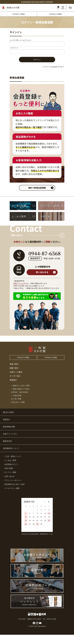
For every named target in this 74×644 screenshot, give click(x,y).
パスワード (14, 48)
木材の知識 (9, 468)
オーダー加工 (15, 376)
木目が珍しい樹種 (18, 402)
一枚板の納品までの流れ (20, 389)
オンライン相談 (10, 472)
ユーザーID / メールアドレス (20, 40)
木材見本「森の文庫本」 (20, 392)
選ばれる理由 (8, 412)
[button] (70, 8)
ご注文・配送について (13, 456)
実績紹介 (13, 380)
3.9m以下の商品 (19, 14)
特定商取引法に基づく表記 (14, 484)
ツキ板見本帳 (16, 395)
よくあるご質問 (10, 460)
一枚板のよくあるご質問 (20, 385)
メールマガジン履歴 (12, 488)
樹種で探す (14, 368)
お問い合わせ (9, 476)
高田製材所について (11, 448)
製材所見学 (7, 441)
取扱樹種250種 (9, 427)
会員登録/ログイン (11, 464)
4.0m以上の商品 (56, 14)
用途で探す (14, 364)
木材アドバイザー (20, 283)
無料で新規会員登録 (37, 188)
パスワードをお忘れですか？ (53, 67)
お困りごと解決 (16, 372)
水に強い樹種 (16, 399)
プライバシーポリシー (13, 480)
